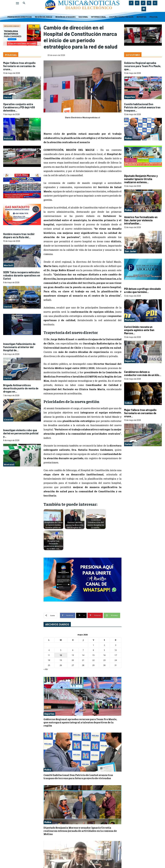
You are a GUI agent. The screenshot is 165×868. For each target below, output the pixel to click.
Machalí (9, 265)
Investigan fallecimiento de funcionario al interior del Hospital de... (19, 347)
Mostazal (9, 464)
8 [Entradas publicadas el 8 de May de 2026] (93, 650)
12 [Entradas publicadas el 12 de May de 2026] (61, 655)
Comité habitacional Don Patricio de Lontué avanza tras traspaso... (142, 107)
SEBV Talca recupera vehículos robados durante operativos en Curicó (22, 275)
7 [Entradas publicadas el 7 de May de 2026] (83, 650)
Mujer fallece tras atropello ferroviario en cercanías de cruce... (19, 66)
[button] (24, 3)
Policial (8, 138)
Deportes (49, 714)
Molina (48, 770)
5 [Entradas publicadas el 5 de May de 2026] (61, 650)
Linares (8, 419)
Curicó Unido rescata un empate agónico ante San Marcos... (139, 330)
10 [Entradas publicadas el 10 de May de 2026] (116, 650)
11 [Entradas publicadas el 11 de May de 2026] (49, 655)
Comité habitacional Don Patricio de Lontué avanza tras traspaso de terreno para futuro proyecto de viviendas (78, 776)
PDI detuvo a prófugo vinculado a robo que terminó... (143, 290)
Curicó (8, 97)
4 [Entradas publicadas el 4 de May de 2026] (49, 650)
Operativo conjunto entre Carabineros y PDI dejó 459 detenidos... (19, 107)
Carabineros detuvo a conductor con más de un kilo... (143, 373)
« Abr (46, 669)
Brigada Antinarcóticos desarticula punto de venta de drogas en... (21, 388)
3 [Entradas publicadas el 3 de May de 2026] (116, 645)
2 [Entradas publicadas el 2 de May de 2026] (104, 645)
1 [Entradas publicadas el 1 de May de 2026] (93, 645)
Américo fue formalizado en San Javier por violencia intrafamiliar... (141, 220)
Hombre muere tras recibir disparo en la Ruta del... (19, 236)
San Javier (130, 251)
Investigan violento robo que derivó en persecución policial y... (21, 433)
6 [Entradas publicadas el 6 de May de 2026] (73, 650)
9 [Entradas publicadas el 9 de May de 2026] (104, 650)
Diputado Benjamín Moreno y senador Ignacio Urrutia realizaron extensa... (141, 179)
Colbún (128, 403)
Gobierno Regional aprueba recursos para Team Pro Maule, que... (143, 66)
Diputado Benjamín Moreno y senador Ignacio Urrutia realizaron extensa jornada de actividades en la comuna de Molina (80, 831)
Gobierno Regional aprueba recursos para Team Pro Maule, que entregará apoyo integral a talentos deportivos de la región (80, 722)
